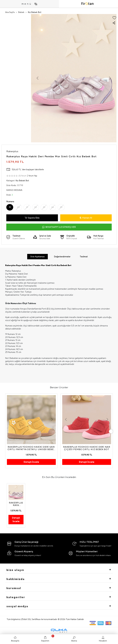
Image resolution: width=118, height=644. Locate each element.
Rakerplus (12, 151)
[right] (111, 431)
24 (53, 207)
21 (27, 207)
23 (44, 207)
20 (18, 207)
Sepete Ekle (32, 218)
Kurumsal (14, 588)
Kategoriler (16, 597)
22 (35, 207)
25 (61, 207)
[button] (37, 78)
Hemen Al (86, 218)
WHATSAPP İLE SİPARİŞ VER (59, 227)
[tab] (37, 257)
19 (10, 207)
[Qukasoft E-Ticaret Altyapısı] (59, 631)
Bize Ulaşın (15, 570)
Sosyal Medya (17, 606)
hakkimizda (16, 579)
